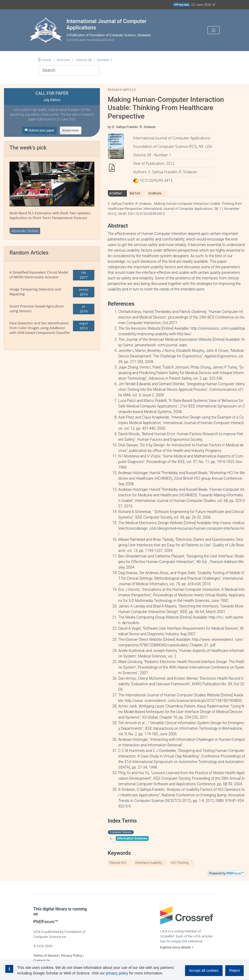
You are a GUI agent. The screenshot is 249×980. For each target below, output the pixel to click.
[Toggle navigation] (214, 30)
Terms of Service (46, 956)
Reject (234, 970)
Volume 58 (84, 60)
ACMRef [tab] (116, 193)
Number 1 (105, 60)
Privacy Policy (72, 956)
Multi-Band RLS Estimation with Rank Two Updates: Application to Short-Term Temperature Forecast (50, 215)
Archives (64, 60)
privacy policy (117, 973)
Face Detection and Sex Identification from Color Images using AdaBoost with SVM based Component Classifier (40, 328)
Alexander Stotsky (25, 231)
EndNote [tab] (155, 193)
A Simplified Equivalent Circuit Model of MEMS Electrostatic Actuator (39, 275)
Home (47, 60)
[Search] (69, 70)
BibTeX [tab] (135, 193)
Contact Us (42, 961)
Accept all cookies (204, 970)
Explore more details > (177, 947)
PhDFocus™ (46, 922)
